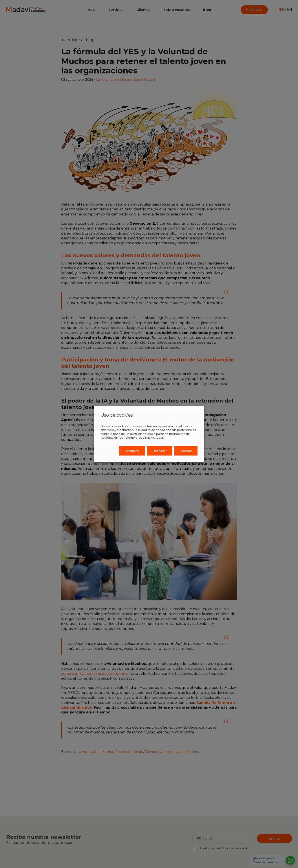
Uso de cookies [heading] (117, 415)
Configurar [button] (132, 451)
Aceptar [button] (186, 451)
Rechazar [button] (160, 451)
